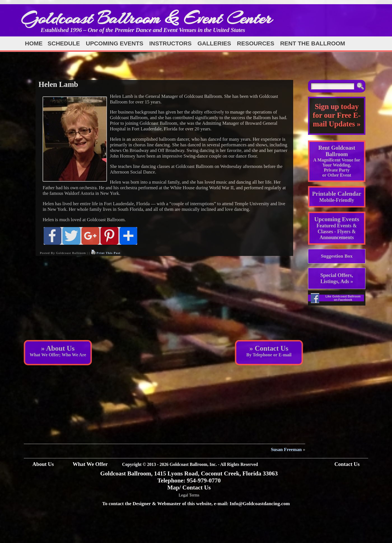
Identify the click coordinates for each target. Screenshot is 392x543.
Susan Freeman (286, 450)
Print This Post (108, 253)
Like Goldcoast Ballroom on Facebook (343, 298)
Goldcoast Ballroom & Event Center (146, 18)
